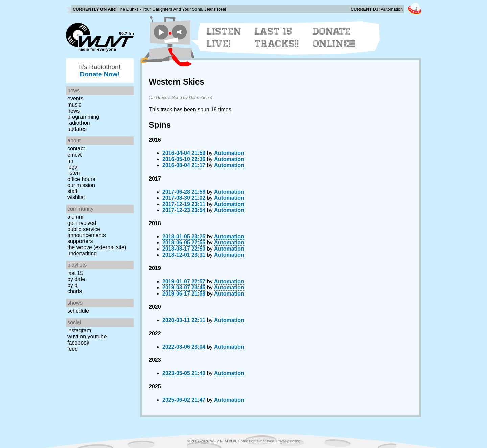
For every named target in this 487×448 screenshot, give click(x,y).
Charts (75, 291)
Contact (76, 149)
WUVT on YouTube (87, 337)
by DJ (73, 285)
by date (76, 279)
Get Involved (82, 223)
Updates (77, 129)
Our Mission (81, 185)
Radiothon (79, 123)
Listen (74, 173)
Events (75, 99)
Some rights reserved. (257, 441)
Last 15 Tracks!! (277, 38)
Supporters (80, 241)
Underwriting (82, 253)
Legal (73, 167)
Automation (229, 153)
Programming (83, 117)
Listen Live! (224, 38)
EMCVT (75, 155)
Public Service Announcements (87, 232)
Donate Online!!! (334, 38)
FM (70, 161)
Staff (72, 191)
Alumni (75, 217)
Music (74, 105)
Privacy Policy (288, 441)
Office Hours (81, 179)
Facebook (78, 343)
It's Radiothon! (100, 70)
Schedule (78, 311)
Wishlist (76, 197)
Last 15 (75, 273)
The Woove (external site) (97, 247)
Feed (73, 349)
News (74, 111)
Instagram (79, 331)
